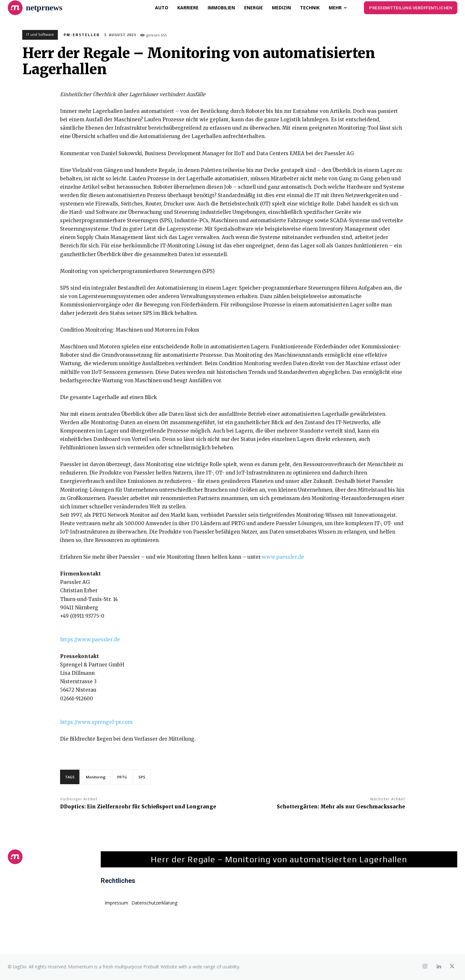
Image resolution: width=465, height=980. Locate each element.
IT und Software (40, 35)
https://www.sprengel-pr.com (96, 722)
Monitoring (96, 777)
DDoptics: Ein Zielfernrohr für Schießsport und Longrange (138, 807)
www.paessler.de (283, 557)
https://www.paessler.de (90, 640)
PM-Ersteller (82, 35)
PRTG (122, 777)
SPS (142, 777)
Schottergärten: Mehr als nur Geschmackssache (341, 807)
